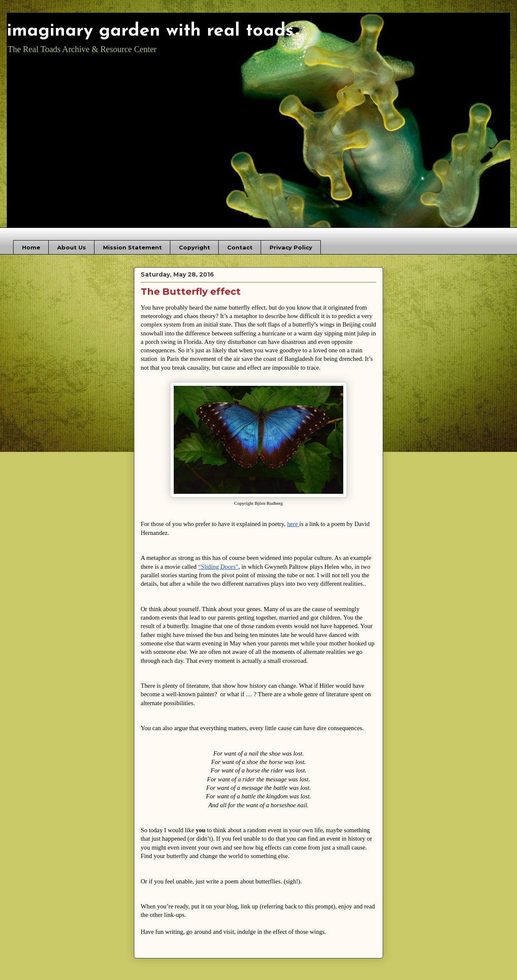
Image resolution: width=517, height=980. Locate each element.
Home (31, 247)
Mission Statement (132, 247)
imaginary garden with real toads (150, 31)
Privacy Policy (291, 247)
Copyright (195, 247)
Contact (240, 247)
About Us (72, 247)
